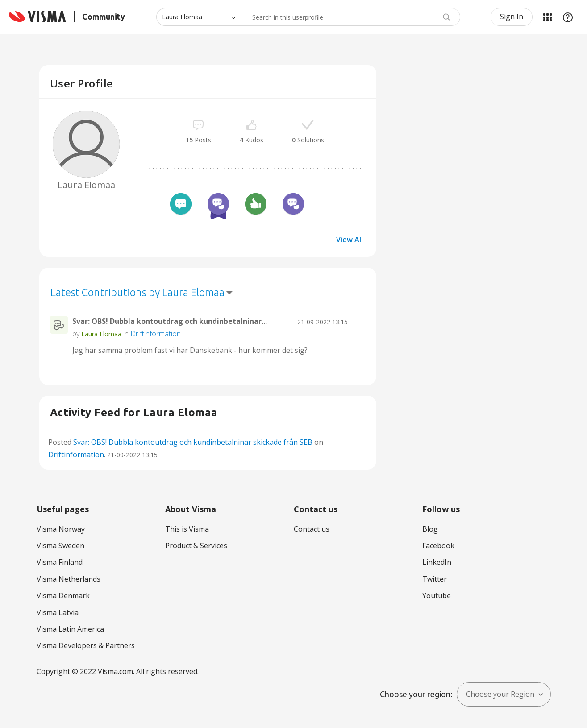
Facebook (438, 546)
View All (350, 240)
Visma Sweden (60, 546)
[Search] (351, 17)
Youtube (437, 596)
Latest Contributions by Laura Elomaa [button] (137, 292)
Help (568, 17)
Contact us (312, 529)
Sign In (512, 17)
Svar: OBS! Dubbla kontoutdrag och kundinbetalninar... (170, 321)
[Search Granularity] (199, 17)
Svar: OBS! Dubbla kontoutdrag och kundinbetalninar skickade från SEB (193, 442)
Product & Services (196, 546)
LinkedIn (437, 562)
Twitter (435, 579)
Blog (430, 529)
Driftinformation (156, 334)
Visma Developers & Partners (86, 645)
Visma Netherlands (69, 579)
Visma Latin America (70, 629)
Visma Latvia (58, 612)
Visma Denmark (63, 596)
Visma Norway (61, 529)
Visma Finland (60, 562)
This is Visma (187, 529)
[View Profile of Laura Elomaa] (101, 334)
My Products (547, 17)
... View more (345, 350)
